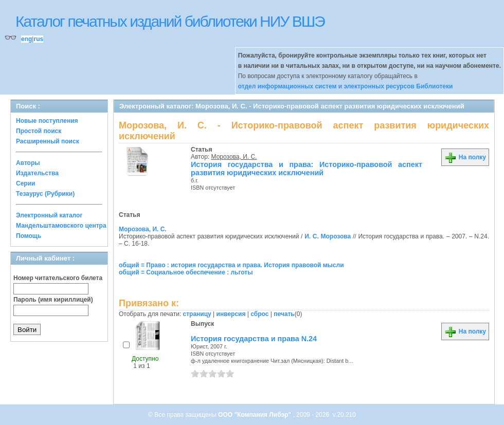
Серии (25, 183)
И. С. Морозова (328, 236)
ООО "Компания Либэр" (255, 415)
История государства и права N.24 (254, 339)
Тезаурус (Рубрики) (45, 194)
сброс (259, 314)
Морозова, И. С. (234, 157)
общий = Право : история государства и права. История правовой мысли (231, 265)
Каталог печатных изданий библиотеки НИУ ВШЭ (170, 21)
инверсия (231, 314)
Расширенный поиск (48, 141)
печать (284, 314)
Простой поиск (39, 131)
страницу (197, 314)
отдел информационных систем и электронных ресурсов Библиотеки (346, 86)
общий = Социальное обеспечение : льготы (186, 272)
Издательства (37, 173)
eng (26, 39)
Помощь (29, 236)
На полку (465, 157)
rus (38, 39)
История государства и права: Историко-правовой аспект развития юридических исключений (307, 169)
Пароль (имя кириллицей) (53, 300)
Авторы (28, 163)
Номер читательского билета (58, 278)
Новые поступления (47, 121)
